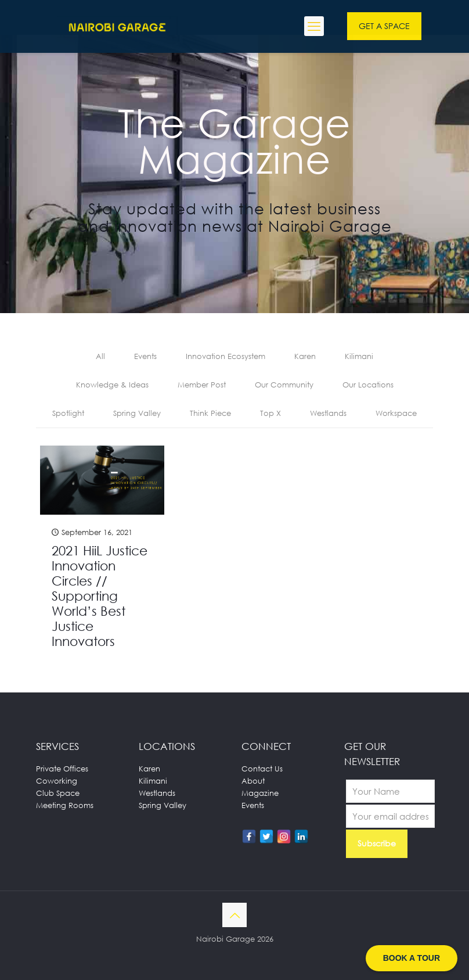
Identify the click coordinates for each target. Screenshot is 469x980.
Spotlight (68, 413)
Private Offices (62, 769)
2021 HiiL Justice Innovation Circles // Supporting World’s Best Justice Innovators (100, 596)
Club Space (58, 793)
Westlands (328, 413)
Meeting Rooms (65, 805)
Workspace (396, 413)
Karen (305, 356)
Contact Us (262, 769)
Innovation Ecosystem (226, 356)
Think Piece (210, 413)
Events (145, 356)
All (100, 356)
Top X (270, 413)
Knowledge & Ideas (112, 385)
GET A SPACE (384, 26)
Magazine (260, 793)
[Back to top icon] (234, 915)
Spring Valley (137, 413)
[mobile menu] (314, 26)
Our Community (284, 385)
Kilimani (359, 356)
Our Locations (368, 385)
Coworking (57, 781)
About (253, 781)
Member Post (202, 385)
